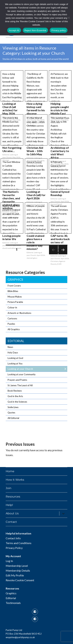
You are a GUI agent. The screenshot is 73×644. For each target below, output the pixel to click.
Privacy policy (59, 30)
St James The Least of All (20, 385)
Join (9, 488)
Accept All (14, 30)
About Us (12, 513)
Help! (9, 505)
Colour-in (12, 307)
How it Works (15, 480)
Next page (63, 254)
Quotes (11, 413)
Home (10, 471)
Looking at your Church (20, 369)
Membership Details (18, 570)
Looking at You (15, 364)
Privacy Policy (14, 548)
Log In (9, 561)
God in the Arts (15, 396)
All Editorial (13, 418)
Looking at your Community (22, 374)
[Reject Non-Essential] (69, 18)
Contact (11, 522)
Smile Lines (13, 407)
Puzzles (11, 324)
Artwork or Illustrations (19, 313)
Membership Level (17, 566)
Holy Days (13, 353)
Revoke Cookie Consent (20, 580)
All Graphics (14, 329)
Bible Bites (13, 291)
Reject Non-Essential (35, 30)
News (10, 347)
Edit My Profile (15, 575)
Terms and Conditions (19, 543)
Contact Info (13, 538)
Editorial (16, 341)
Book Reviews (15, 391)
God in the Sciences (17, 402)
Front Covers (14, 286)
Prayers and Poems (17, 380)
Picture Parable (15, 302)
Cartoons (12, 318)
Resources (13, 497)
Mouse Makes (15, 297)
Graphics (15, 279)
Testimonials (13, 603)
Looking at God (15, 358)
